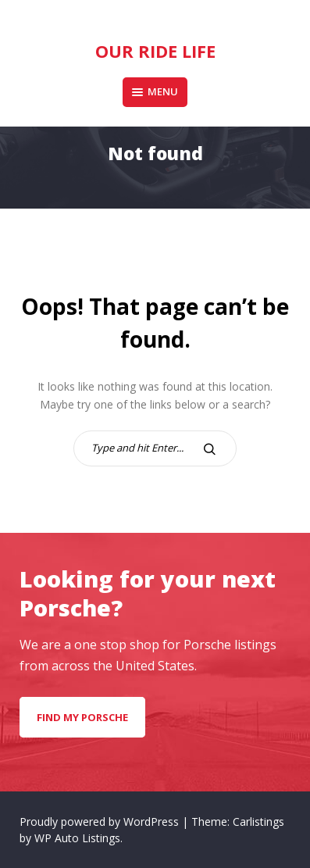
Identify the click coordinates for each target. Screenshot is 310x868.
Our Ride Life (155, 51)
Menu (155, 91)
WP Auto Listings (77, 838)
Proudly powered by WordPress (101, 822)
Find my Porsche (82, 717)
